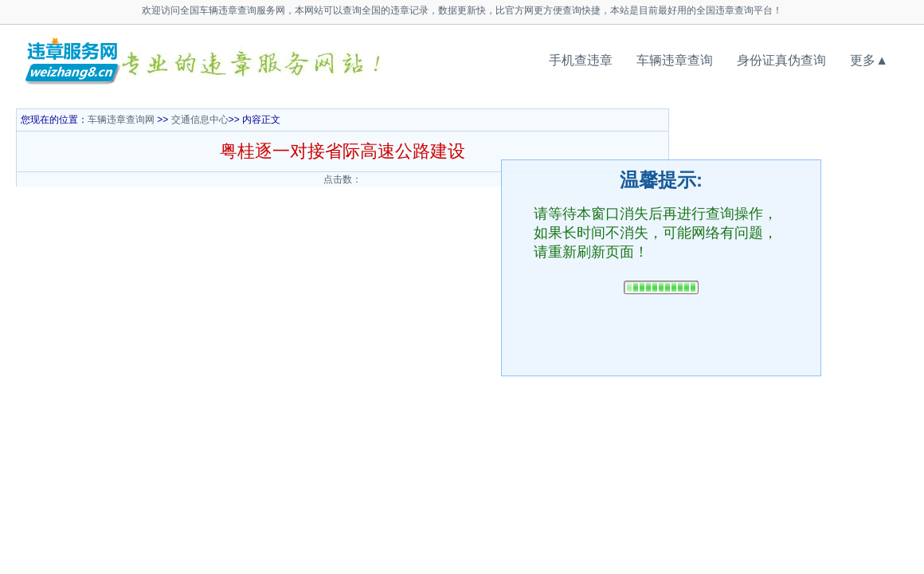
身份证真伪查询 (781, 60)
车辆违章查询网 (121, 120)
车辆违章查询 (675, 60)
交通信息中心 (200, 120)
